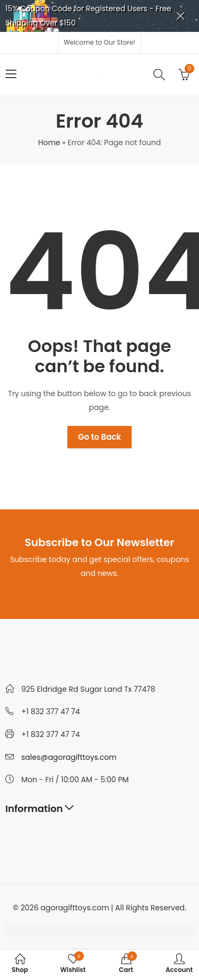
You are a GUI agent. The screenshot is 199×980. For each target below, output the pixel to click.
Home (49, 143)
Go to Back (99, 437)
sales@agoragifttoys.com (69, 757)
